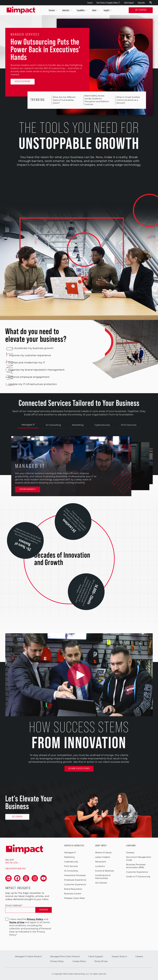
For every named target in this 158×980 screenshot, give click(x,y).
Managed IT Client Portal (28, 957)
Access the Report (23, 82)
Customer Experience (75, 884)
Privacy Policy (57, 961)
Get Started (141, 10)
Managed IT (28, 425)
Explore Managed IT (28, 489)
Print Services (129, 425)
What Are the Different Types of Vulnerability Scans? (62, 100)
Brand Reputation (73, 889)
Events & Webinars (105, 871)
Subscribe (141, 3)
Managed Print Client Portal (65, 957)
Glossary (130, 853)
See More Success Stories (79, 769)
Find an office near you (16, 869)
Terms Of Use (101, 961)
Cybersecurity (102, 425)
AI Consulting (53, 425)
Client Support (129, 3)
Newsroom (101, 862)
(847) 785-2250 (12, 863)
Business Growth (73, 894)
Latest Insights (103, 857)
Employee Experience (75, 880)
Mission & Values (103, 853)
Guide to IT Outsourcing (138, 877)
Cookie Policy (79, 961)
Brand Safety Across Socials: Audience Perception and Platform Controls (95, 100)
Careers (90, 3)
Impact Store (119, 957)
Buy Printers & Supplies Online (108, 3)
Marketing (78, 425)
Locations (100, 866)
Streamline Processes (75, 875)
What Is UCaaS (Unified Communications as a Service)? (126, 100)
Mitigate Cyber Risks (74, 898)
